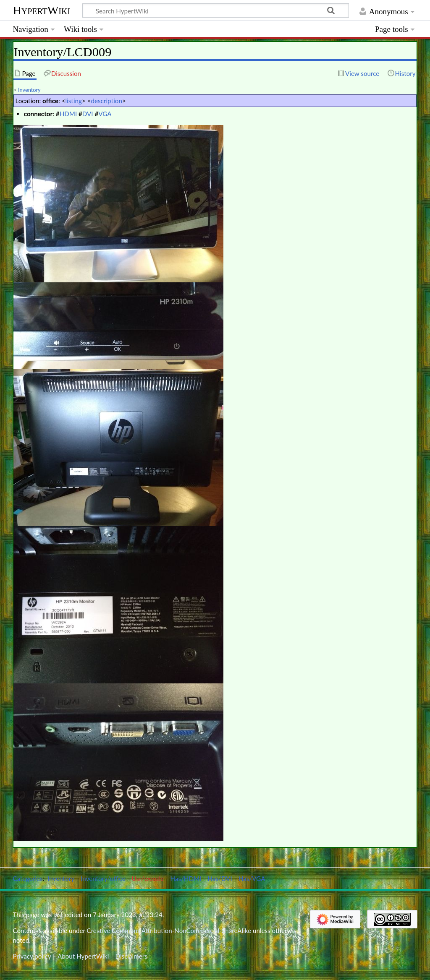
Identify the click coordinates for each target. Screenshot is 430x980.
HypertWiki (41, 10)
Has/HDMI (186, 878)
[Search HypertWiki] (216, 10)
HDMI (68, 114)
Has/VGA (252, 878)
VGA (105, 114)
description (107, 101)
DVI (88, 114)
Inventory (29, 90)
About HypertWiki (83, 956)
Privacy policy (32, 956)
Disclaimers (131, 956)
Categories (28, 878)
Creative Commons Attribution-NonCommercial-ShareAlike (169, 930)
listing (73, 101)
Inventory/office (103, 878)
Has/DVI (220, 878)
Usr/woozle (148, 878)
